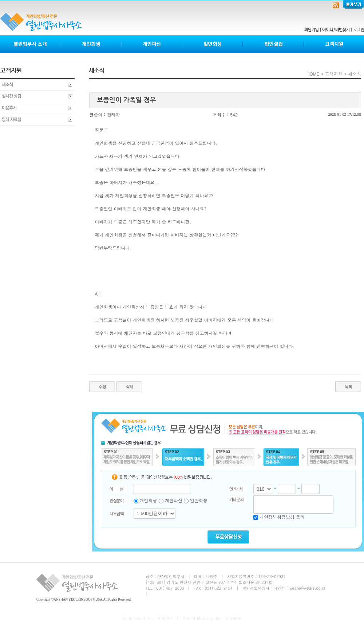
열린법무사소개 (30, 44)
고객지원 (334, 44)
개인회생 (91, 44)
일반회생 (213, 44)
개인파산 (152, 44)
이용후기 (37, 108)
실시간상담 (37, 96)
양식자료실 (37, 120)
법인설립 (274, 44)
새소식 (37, 85)
